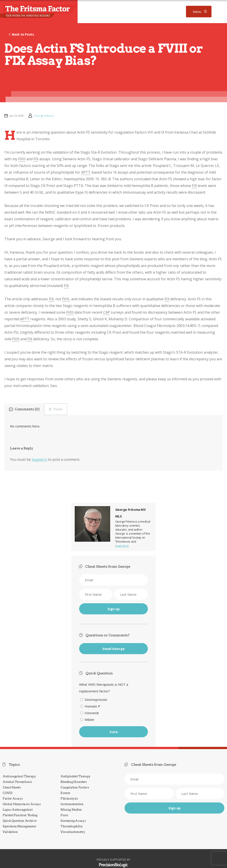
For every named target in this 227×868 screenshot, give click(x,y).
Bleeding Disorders (74, 782)
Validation (10, 832)
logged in (39, 459)
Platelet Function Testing (20, 815)
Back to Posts (23, 34)
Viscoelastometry (73, 832)
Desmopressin (96, 700)
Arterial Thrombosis (17, 782)
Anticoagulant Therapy (19, 776)
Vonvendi (92, 713)
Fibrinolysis (69, 799)
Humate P (92, 706)
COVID (8, 793)
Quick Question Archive (20, 821)
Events (65, 793)
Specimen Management (19, 826)
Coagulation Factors (75, 787)
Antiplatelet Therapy (75, 776)
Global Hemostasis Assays (22, 804)
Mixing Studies (71, 810)
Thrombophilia (71, 826)
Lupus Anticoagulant (18, 810)
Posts (58, 409)
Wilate (89, 720)
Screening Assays (73, 821)
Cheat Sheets (12, 787)
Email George (114, 649)
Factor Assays (13, 799)
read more (122, 546)
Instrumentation (72, 804)
